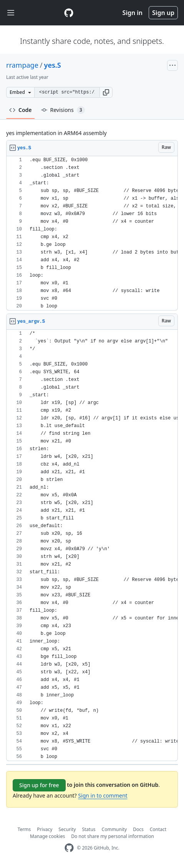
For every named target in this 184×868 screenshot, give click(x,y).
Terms (24, 829)
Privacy (45, 829)
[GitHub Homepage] (69, 848)
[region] (92, 233)
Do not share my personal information (113, 836)
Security (67, 829)
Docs (138, 829)
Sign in (133, 13)
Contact (158, 829)
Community (114, 829)
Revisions (63, 110)
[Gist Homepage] (69, 13)
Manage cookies (47, 836)
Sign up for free (39, 785)
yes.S (53, 65)
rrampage (22, 65)
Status (89, 829)
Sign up (163, 13)
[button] (106, 92)
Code (21, 110)
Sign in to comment (103, 795)
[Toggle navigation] (11, 13)
